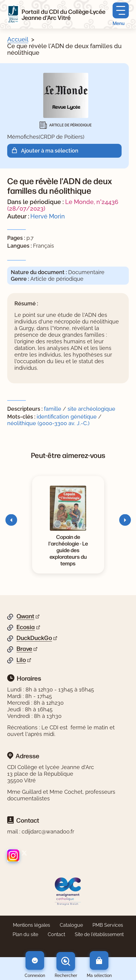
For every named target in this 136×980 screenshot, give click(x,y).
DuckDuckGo (34, 638)
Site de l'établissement (99, 934)
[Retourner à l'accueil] (13, 14)
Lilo (21, 660)
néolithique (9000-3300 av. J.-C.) (48, 423)
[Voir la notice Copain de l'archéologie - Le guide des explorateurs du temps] (68, 550)
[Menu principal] (121, 14)
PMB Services (108, 925)
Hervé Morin (48, 216)
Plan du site (25, 934)
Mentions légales (32, 925)
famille (53, 409)
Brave (24, 649)
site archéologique (91, 409)
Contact (56, 934)
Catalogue (71, 925)
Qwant (25, 616)
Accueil (18, 39)
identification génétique (67, 417)
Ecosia (26, 627)
